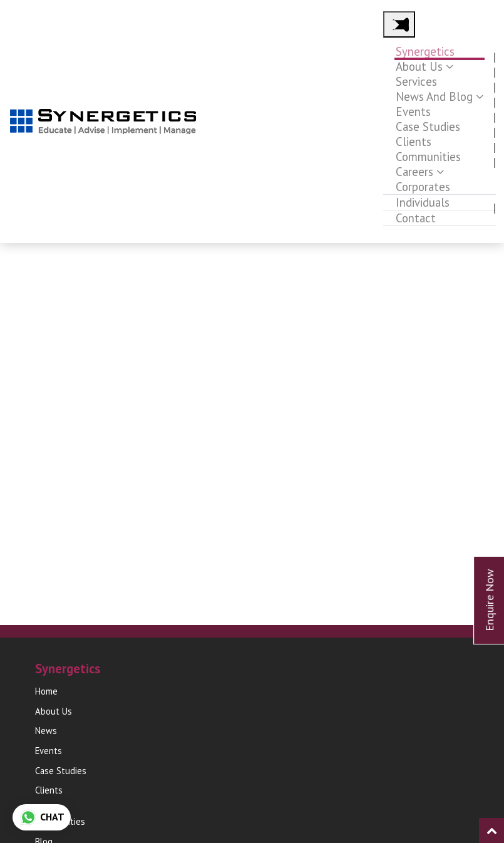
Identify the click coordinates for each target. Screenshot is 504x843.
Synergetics (425, 51)
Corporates (423, 187)
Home (46, 691)
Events (413, 111)
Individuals (423, 202)
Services (416, 81)
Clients (414, 142)
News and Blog (434, 96)
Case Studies (428, 127)
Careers (414, 172)
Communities (428, 157)
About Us (419, 66)
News (46, 731)
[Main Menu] (399, 24)
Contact (416, 218)
